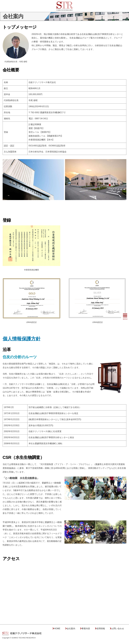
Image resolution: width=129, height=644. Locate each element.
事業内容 (86, 629)
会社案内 (71, 629)
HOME (57, 629)
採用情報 (101, 629)
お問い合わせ (118, 629)
